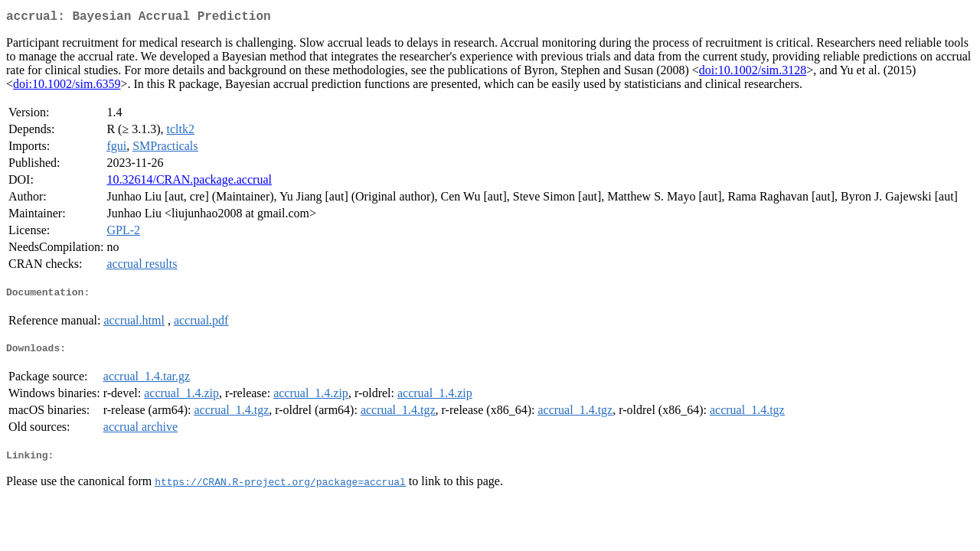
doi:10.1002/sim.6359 (67, 87)
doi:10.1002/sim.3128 (753, 73)
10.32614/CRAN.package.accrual (189, 183)
